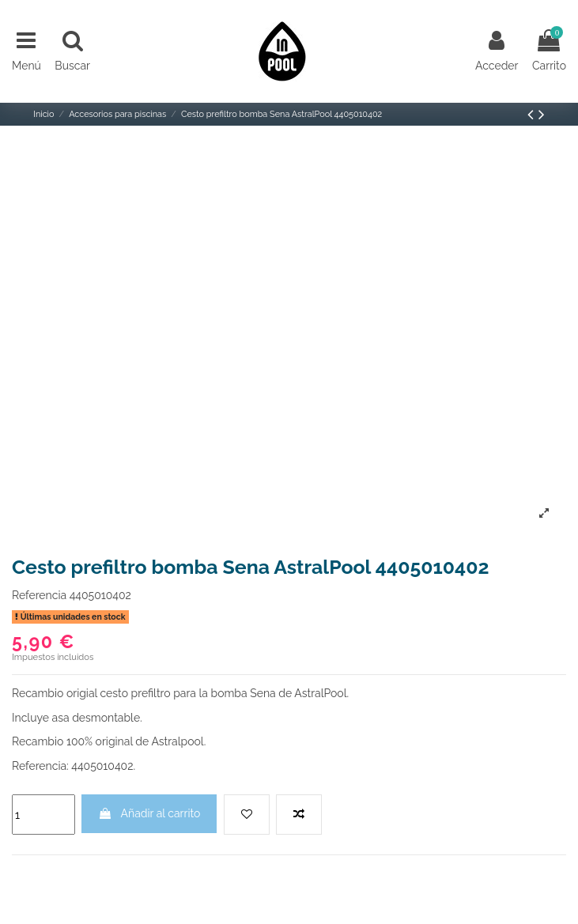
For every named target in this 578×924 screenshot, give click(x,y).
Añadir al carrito (149, 813)
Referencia (39, 595)
